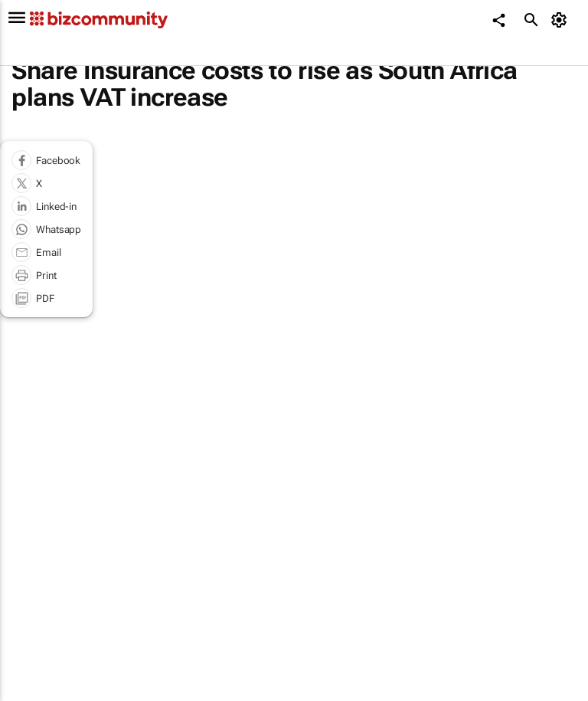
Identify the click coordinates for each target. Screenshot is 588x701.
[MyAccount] (562, 20)
